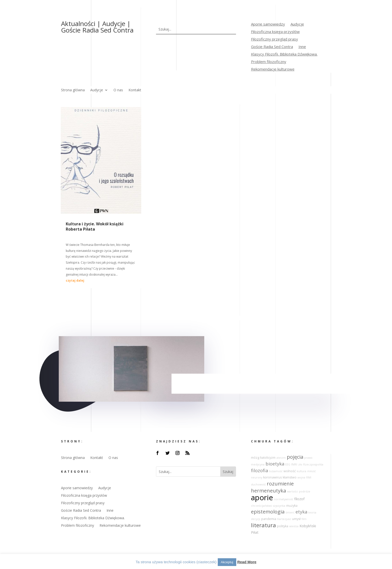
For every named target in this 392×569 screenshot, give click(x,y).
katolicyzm (268, 458)
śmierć (290, 512)
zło (300, 464)
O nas (118, 90)
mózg (255, 458)
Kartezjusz (284, 519)
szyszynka (279, 506)
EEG (288, 464)
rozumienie (280, 484)
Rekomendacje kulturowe (273, 69)
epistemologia (268, 512)
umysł (296, 519)
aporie (262, 497)
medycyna (258, 464)
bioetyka (275, 464)
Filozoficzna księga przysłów (275, 32)
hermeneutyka (268, 491)
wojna (301, 477)
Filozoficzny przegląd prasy (274, 39)
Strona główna (73, 90)
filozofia (259, 470)
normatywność (284, 499)
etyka (301, 512)
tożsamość (276, 471)
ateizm (281, 458)
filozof (299, 499)
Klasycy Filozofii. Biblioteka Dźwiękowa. (284, 54)
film (304, 519)
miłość (311, 471)
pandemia (269, 519)
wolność (290, 471)
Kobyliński (308, 526)
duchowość (258, 484)
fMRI (294, 464)
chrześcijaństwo (261, 506)
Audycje (297, 24)
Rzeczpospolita (313, 464)
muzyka (292, 506)
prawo (308, 458)
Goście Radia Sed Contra (272, 47)
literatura (263, 525)
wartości (292, 491)
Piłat (255, 532)
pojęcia (295, 457)
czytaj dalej (75, 280)
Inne (302, 47)
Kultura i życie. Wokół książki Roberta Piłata (95, 226)
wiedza (294, 526)
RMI (309, 477)
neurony (257, 477)
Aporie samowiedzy (268, 24)
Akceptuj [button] (227, 562)
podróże (305, 491)
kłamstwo (290, 477)
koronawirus (272, 477)
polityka (283, 526)
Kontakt (135, 90)
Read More (247, 562)
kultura (301, 471)
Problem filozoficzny (269, 62)
